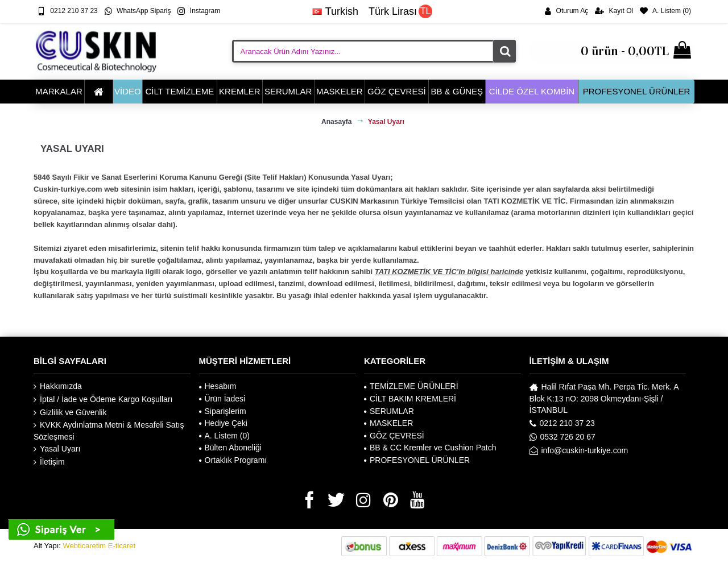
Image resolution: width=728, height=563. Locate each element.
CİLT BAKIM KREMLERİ (410, 399)
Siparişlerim (223, 411)
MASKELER (388, 423)
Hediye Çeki (223, 423)
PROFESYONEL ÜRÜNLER (417, 460)
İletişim (49, 462)
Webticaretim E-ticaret (100, 546)
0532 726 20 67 (562, 437)
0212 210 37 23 (562, 423)
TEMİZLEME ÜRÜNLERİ (411, 386)
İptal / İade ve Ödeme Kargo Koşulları (103, 400)
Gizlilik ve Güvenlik (70, 413)
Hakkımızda (58, 386)
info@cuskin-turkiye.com (579, 450)
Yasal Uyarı (57, 449)
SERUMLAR (389, 411)
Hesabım (218, 386)
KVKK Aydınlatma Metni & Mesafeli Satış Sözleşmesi (109, 431)
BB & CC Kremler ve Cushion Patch (430, 448)
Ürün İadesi (222, 399)
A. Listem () (224, 436)
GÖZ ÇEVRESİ (394, 436)
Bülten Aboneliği (230, 448)
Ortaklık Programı (233, 460)
